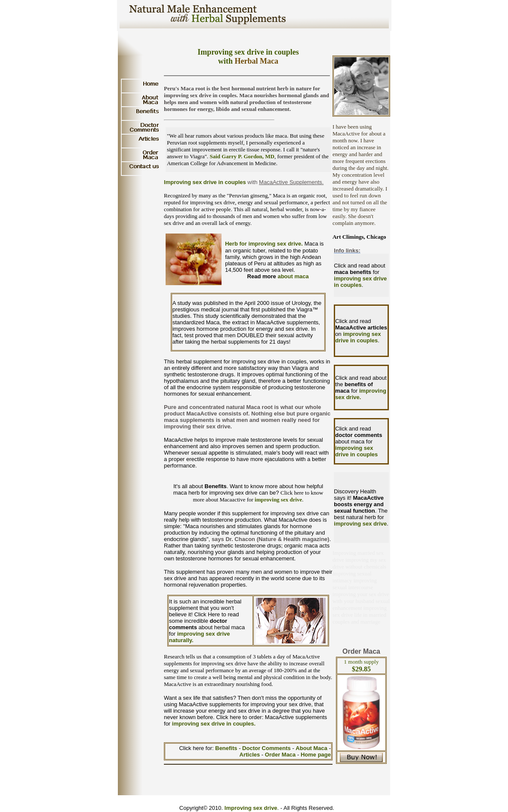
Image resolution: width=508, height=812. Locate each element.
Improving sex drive (251, 808)
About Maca (311, 748)
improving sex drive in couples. (214, 724)
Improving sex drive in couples (205, 182)
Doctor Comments (267, 748)
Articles (251, 755)
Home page (316, 755)
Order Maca (280, 755)
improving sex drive (278, 500)
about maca (293, 276)
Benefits (227, 748)
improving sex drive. (361, 394)
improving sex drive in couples (360, 282)
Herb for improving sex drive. (264, 244)
